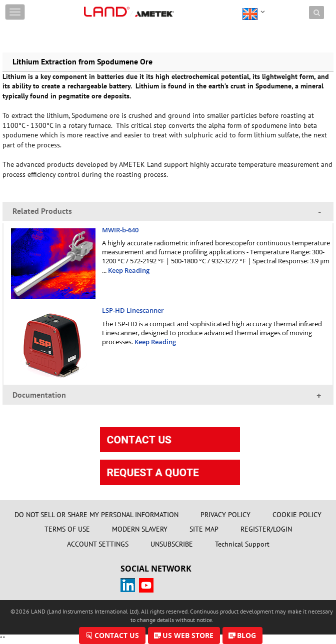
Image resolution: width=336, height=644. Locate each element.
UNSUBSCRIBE (172, 544)
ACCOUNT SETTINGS (98, 544)
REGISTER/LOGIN (266, 529)
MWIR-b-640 (120, 230)
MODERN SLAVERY (140, 529)
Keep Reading (129, 270)
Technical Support (242, 544)
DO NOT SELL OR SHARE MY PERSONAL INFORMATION (96, 515)
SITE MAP (204, 529)
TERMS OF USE (67, 529)
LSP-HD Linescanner (133, 310)
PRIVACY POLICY (225, 515)
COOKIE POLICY (297, 515)
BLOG (246, 635)
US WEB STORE (188, 635)
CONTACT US (117, 635)
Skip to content (107, 6)
